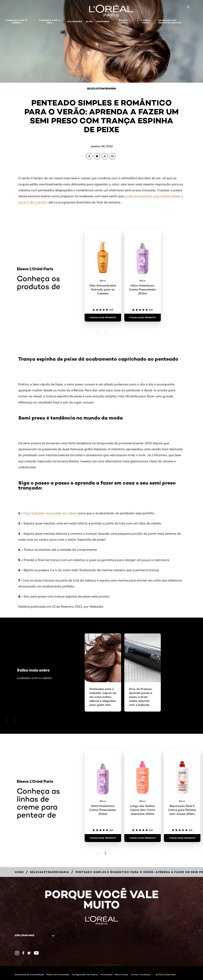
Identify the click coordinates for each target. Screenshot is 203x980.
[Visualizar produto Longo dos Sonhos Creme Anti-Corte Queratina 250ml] (143, 838)
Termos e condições (141, 974)
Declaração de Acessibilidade (29, 974)
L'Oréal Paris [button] (146, 22)
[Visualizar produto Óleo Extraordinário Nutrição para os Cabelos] (103, 318)
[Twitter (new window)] (29, 953)
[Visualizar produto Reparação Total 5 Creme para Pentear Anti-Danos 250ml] (182, 838)
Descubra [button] (103, 22)
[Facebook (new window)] (23, 953)
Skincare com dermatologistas (170, 22)
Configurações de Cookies (85, 974)
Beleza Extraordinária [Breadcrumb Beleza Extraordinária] (101, 89)
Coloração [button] (75, 22)
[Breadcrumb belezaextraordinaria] (50, 872)
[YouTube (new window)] (36, 953)
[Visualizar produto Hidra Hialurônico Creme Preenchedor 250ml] (143, 318)
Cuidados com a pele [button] (50, 22)
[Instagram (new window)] (17, 953)
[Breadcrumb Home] (19, 872)
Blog (89, 22)
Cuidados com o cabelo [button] (17, 22)
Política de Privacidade (58, 974)
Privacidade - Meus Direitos (115, 974)
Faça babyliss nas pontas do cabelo (50, 513)
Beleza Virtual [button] (123, 22)
